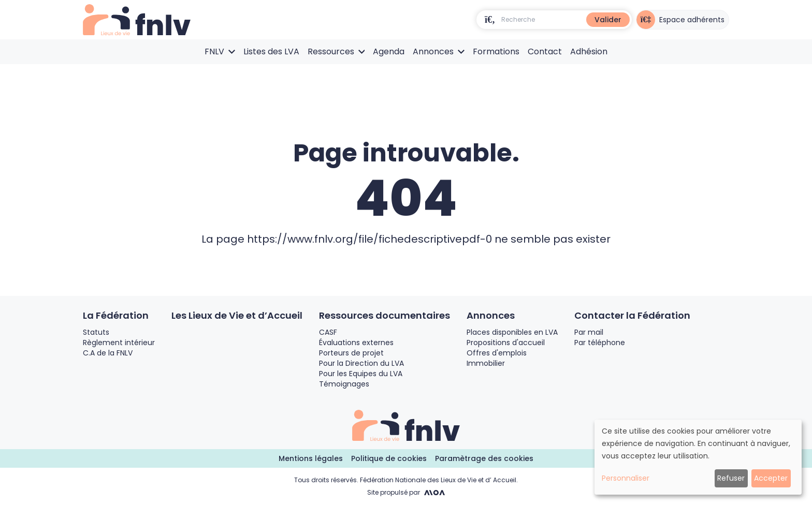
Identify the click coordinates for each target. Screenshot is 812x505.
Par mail (589, 332)
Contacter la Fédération (632, 315)
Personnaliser (626, 478)
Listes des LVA (271, 51)
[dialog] (698, 457)
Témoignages (344, 384)
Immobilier (486, 363)
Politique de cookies (389, 458)
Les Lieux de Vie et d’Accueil (237, 315)
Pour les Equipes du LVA (361, 374)
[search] (490, 20)
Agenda (389, 51)
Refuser (731, 478)
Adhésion (589, 51)
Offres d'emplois (497, 353)
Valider (608, 20)
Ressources (336, 51)
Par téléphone (600, 343)
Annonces (439, 51)
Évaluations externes (356, 343)
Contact (545, 51)
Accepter (771, 478)
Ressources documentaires (385, 315)
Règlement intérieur (119, 343)
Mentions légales (311, 458)
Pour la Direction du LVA (361, 363)
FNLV (220, 51)
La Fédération (116, 315)
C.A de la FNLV (108, 353)
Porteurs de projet (351, 353)
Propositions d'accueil (506, 343)
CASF (328, 332)
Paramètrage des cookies (484, 458)
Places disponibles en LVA (512, 332)
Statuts (96, 332)
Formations (496, 51)
